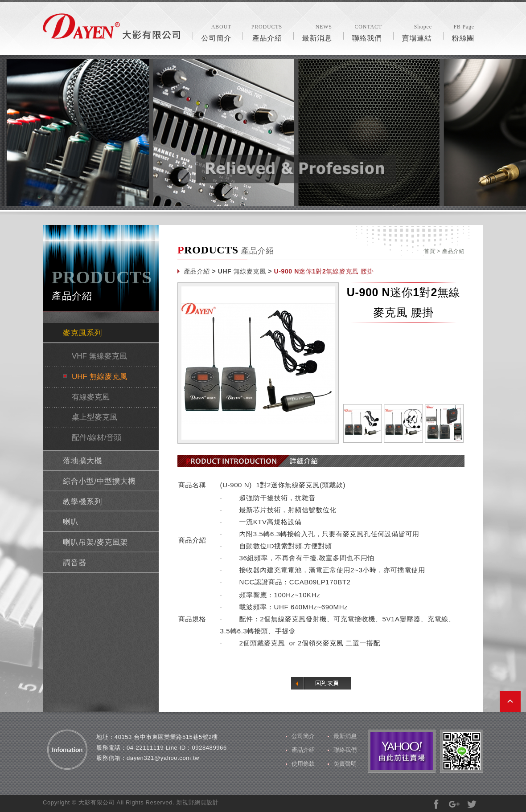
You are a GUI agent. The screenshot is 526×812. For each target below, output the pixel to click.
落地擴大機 (82, 461)
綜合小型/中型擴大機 (99, 481)
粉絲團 (463, 32)
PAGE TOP (510, 701)
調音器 (75, 563)
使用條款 (303, 764)
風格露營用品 (111, 26)
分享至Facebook (436, 804)
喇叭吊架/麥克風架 (95, 542)
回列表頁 (321, 683)
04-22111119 (145, 748)
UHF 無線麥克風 (100, 377)
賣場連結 (417, 32)
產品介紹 (267, 32)
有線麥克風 (91, 397)
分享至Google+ (454, 804)
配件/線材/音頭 (97, 438)
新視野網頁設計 (197, 802)
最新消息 (317, 32)
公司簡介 (216, 32)
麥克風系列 (82, 333)
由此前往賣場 (402, 751)
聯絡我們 (367, 32)
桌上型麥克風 (95, 417)
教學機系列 (82, 502)
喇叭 (71, 522)
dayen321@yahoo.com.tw (163, 758)
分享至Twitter (472, 804)
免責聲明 (345, 764)
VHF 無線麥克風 (99, 356)
